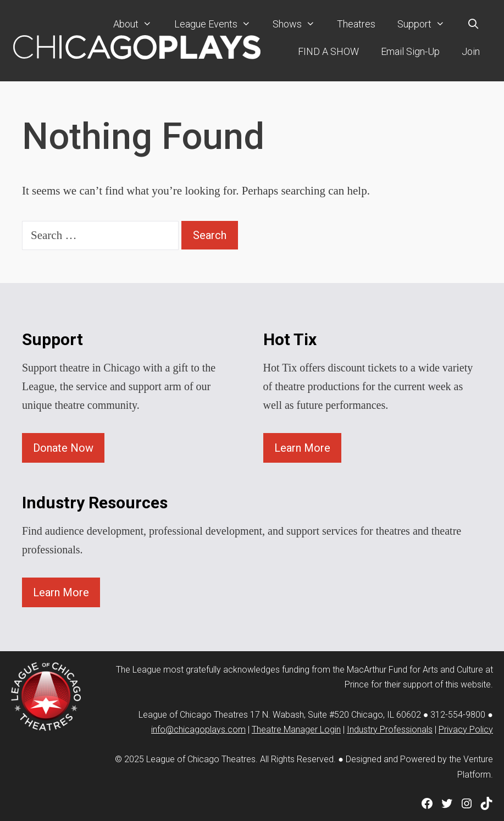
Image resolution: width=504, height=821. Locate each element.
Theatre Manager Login (296, 730)
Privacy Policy (466, 730)
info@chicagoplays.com (198, 730)
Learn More (302, 448)
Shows (299, 24)
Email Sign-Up (410, 51)
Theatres (356, 24)
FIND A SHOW (328, 51)
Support (427, 24)
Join (471, 51)
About (138, 24)
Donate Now (63, 448)
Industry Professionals (390, 730)
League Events (218, 24)
